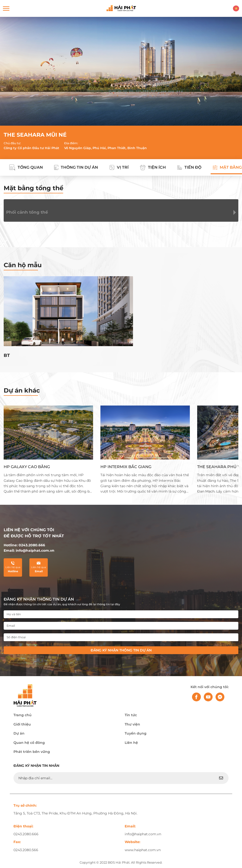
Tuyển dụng (136, 733)
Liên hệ (131, 743)
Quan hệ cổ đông (29, 743)
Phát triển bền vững (32, 752)
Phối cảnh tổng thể (27, 212)
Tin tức (131, 715)
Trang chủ (23, 715)
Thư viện (132, 724)
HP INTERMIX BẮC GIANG (126, 467)
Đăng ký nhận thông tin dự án (121, 650)
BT (7, 355)
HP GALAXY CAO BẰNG (27, 467)
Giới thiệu (22, 724)
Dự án (19, 733)
